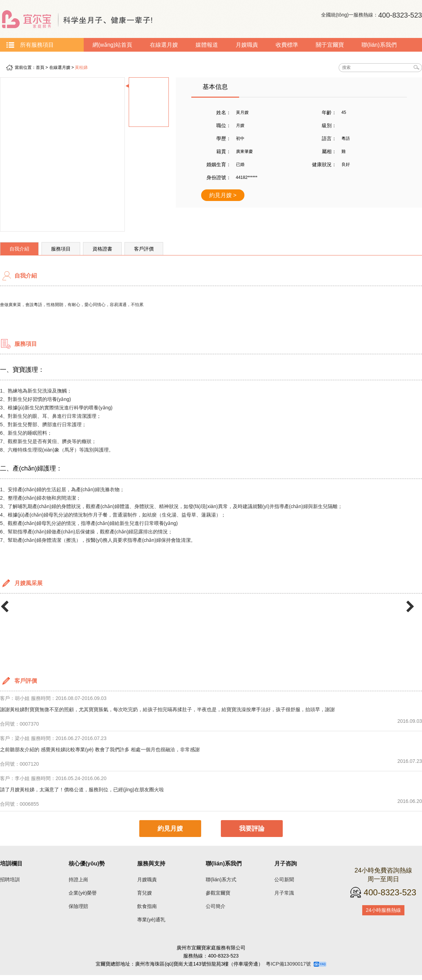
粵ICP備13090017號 (288, 964)
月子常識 (20, 59)
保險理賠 (78, 906)
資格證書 (102, 249)
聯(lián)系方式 (221, 880)
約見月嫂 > (223, 195)
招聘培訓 (10, 880)
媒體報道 (207, 45)
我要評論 (252, 829)
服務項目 (61, 249)
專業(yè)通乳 (151, 920)
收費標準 (287, 45)
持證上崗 (78, 880)
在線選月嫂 (164, 45)
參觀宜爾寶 (218, 893)
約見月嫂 (170, 829)
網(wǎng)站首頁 (112, 45)
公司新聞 (284, 880)
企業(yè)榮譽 (83, 893)
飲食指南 (147, 906)
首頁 (40, 67)
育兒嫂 (145, 893)
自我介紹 (19, 249)
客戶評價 (144, 249)
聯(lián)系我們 (379, 45)
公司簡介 (216, 906)
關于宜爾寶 (330, 45)
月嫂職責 (247, 45)
